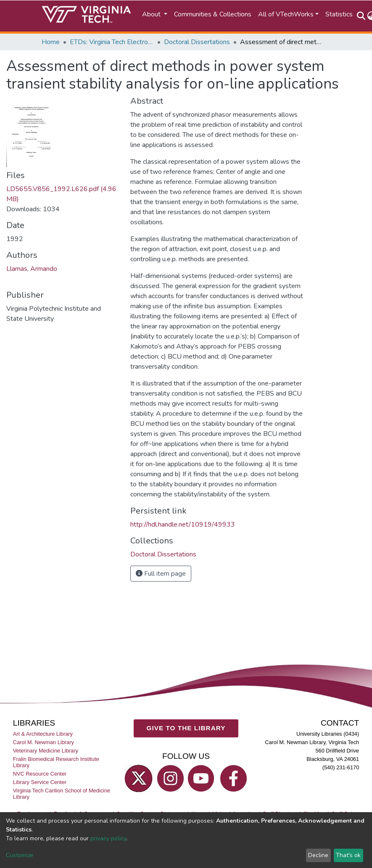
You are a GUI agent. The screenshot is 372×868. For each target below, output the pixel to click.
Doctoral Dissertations (197, 42)
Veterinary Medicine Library (46, 751)
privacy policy (108, 838)
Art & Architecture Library (43, 734)
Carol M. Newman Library (44, 742)
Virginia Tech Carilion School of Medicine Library (62, 794)
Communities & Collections (213, 14)
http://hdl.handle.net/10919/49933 (183, 524)
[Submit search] (361, 16)
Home (51, 42)
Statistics (339, 14)
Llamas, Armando (32, 269)
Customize (20, 855)
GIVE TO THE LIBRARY (186, 728)
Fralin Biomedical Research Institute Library (56, 762)
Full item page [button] (161, 574)
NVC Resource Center (40, 774)
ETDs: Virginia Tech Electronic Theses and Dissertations (112, 42)
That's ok (348, 855)
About (152, 14)
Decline (318, 855)
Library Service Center (40, 782)
